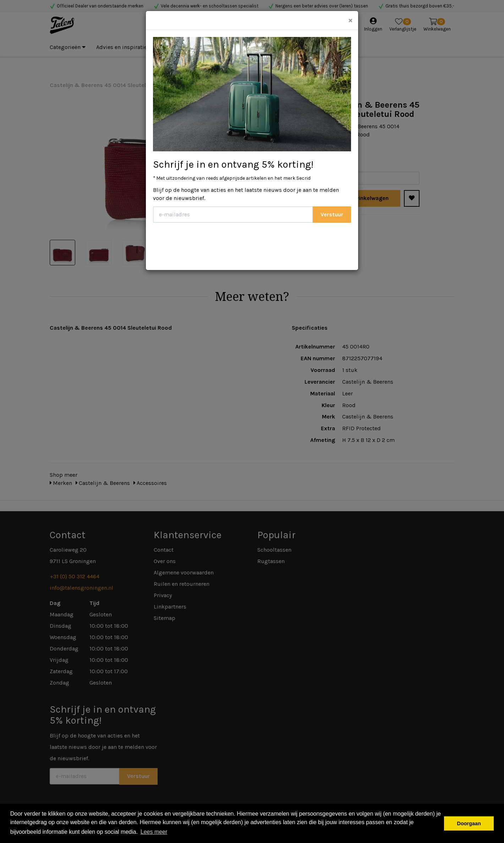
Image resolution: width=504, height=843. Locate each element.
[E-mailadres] (233, 215)
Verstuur (332, 214)
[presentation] (207, 244)
